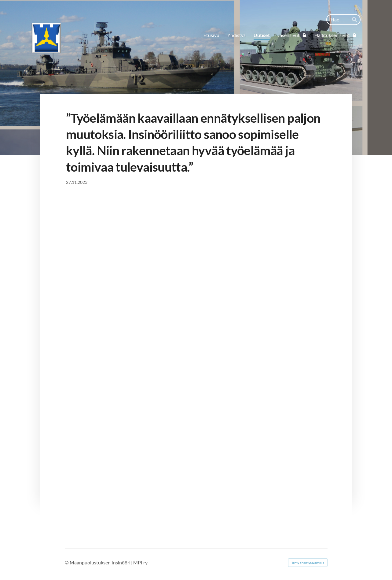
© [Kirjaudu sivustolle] (67, 562)
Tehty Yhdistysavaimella (308, 563)
